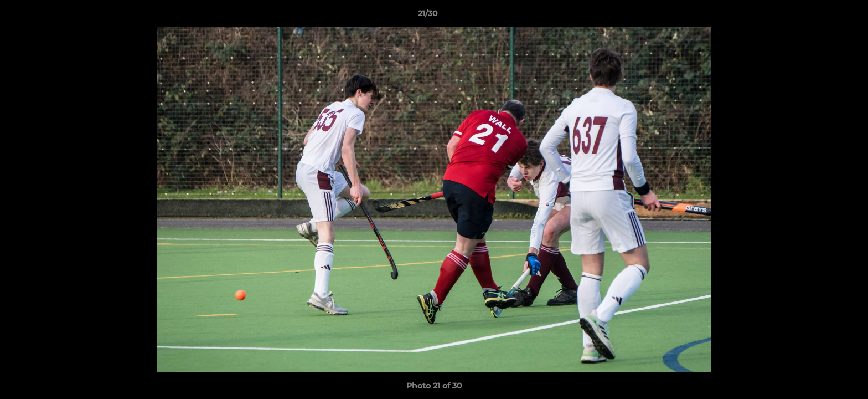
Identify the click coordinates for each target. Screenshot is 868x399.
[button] (821, 16)
